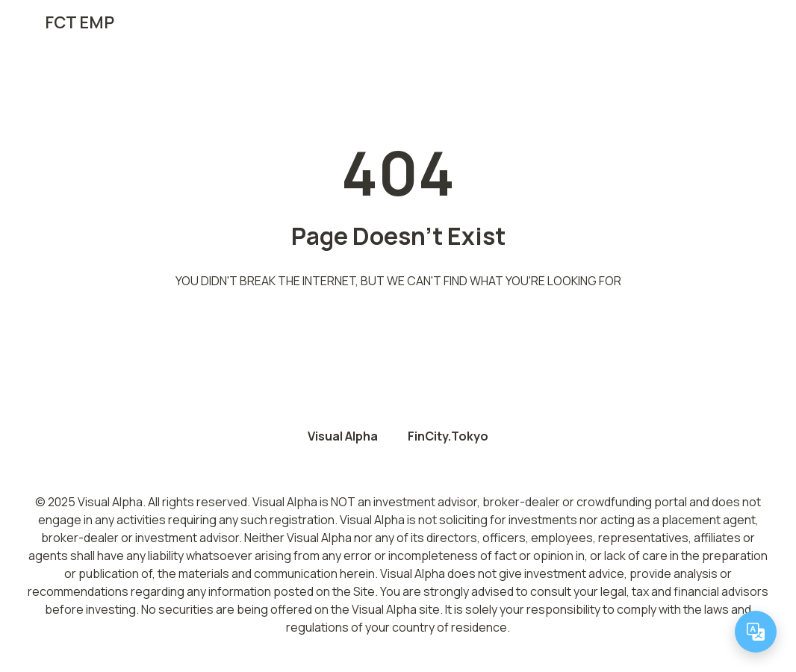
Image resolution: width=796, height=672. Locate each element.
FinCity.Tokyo (448, 436)
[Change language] (756, 632)
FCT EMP (80, 22)
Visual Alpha (343, 436)
